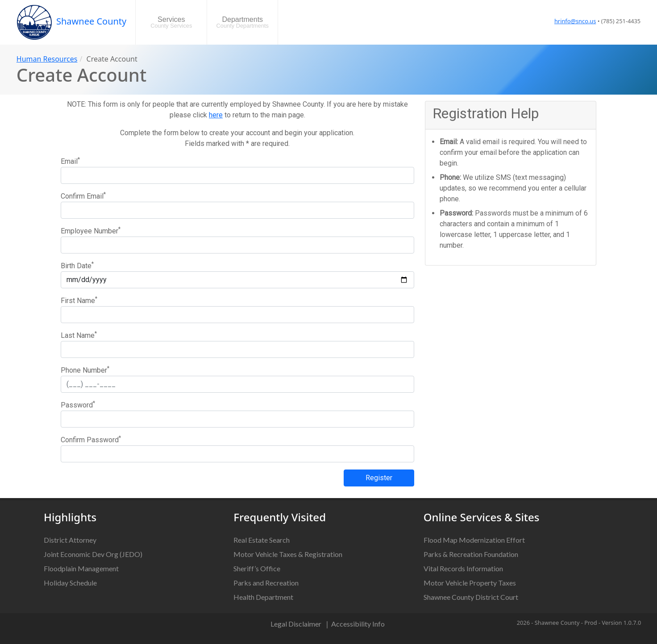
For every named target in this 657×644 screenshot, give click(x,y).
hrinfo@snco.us (575, 21)
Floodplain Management (81, 568)
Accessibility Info (358, 624)
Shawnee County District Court (471, 597)
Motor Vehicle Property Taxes (470, 583)
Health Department (263, 597)
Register (379, 478)
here (216, 115)
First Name (79, 300)
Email (70, 161)
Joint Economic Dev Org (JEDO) (93, 554)
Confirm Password (91, 439)
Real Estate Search (262, 540)
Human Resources (47, 59)
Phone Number (85, 370)
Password (78, 405)
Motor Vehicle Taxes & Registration (288, 554)
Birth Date (77, 265)
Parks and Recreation (266, 583)
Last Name (79, 335)
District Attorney (70, 540)
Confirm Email (83, 196)
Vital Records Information (463, 568)
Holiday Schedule (70, 583)
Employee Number (91, 231)
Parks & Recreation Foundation (471, 554)
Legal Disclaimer (296, 624)
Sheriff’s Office (257, 568)
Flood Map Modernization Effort (474, 540)
